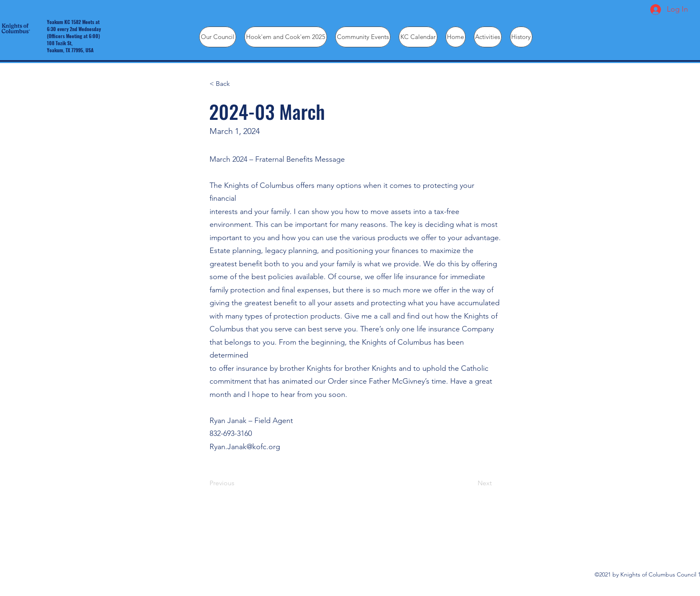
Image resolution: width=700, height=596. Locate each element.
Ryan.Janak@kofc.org (245, 447)
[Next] (471, 483)
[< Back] (237, 84)
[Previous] (237, 483)
